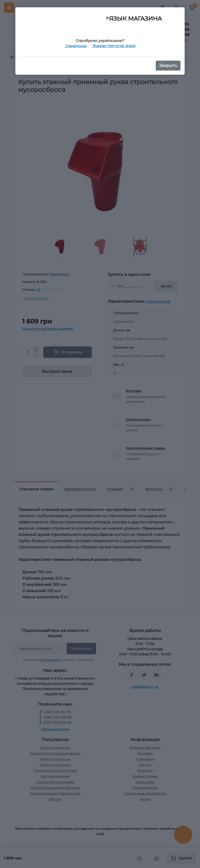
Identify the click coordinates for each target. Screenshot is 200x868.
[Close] (107, 18)
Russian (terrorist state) (114, 46)
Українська (75, 46)
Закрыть (168, 65)
